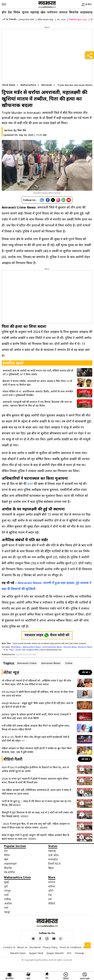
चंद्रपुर (7, 912)
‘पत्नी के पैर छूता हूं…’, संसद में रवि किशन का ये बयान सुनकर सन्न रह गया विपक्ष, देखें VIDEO (36, 803)
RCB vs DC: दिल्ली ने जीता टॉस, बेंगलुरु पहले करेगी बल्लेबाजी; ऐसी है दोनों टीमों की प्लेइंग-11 (35, 739)
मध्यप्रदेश (53, 859)
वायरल (63, 12)
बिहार (51, 868)
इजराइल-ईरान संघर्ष (26, 20)
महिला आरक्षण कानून (45, 20)
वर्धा (6, 908)
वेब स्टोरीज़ (10, 872)
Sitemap (79, 953)
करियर (52, 886)
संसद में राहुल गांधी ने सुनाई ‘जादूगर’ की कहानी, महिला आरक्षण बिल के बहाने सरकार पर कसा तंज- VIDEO (36, 837)
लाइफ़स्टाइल (10, 864)
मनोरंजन (52, 12)
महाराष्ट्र (35, 12)
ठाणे (6, 895)
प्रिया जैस (22, 130)
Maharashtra (29, 85)
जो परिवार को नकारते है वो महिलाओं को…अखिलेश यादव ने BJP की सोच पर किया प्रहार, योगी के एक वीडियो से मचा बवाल (36, 682)
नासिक (8, 899)
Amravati (47, 85)
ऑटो (51, 891)
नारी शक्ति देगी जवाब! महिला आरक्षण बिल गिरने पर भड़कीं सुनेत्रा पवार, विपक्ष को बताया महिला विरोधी (36, 727)
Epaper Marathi (55, 953)
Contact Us (9, 947)
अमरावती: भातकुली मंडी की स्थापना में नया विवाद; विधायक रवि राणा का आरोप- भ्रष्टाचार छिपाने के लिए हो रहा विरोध (37, 404)
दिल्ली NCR (54, 864)
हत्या (30, 484)
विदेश (17, 12)
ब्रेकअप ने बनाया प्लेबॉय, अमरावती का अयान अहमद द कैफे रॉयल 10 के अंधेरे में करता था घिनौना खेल (37, 383)
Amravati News (51, 663)
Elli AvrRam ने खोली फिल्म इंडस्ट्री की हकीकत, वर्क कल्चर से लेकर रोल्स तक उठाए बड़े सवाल (38, 694)
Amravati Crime (27, 663)
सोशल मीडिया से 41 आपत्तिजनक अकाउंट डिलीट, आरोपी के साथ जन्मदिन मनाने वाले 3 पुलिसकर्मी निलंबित (38, 393)
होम (4, 12)
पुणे (6, 886)
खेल (43, 12)
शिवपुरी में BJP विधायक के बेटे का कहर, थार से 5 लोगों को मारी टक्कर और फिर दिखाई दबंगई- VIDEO (37, 814)
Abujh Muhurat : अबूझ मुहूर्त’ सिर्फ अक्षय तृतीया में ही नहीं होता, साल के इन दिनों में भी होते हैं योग (37, 705)
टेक (50, 895)
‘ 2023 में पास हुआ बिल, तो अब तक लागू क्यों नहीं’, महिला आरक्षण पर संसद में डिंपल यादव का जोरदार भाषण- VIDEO (36, 826)
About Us (22, 947)
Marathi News (18, 953)
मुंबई (6, 882)
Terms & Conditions (70, 947)
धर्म (50, 899)
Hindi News (9, 85)
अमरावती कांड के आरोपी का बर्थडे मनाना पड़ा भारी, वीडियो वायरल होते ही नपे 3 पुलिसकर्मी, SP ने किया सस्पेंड (38, 372)
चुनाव (25, 12)
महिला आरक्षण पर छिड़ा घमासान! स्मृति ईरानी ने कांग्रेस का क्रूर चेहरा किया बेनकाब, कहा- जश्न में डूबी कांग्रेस (37, 750)
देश (10, 12)
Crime (69, 663)
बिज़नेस (74, 12)
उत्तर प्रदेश (53, 855)
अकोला (8, 903)
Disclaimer (35, 947)
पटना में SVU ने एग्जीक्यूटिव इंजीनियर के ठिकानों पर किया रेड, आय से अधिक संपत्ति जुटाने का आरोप (35, 769)
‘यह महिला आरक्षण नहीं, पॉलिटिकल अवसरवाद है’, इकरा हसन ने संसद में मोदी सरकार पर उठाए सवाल (36, 792)
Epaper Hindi (36, 953)
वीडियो (52, 903)
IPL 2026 (61, 20)
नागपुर (7, 891)
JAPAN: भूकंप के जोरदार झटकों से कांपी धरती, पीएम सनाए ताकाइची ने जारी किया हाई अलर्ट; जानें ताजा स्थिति (36, 716)
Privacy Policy (50, 947)
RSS (69, 953)
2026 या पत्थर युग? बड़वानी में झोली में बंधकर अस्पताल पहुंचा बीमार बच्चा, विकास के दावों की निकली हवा (35, 780)
